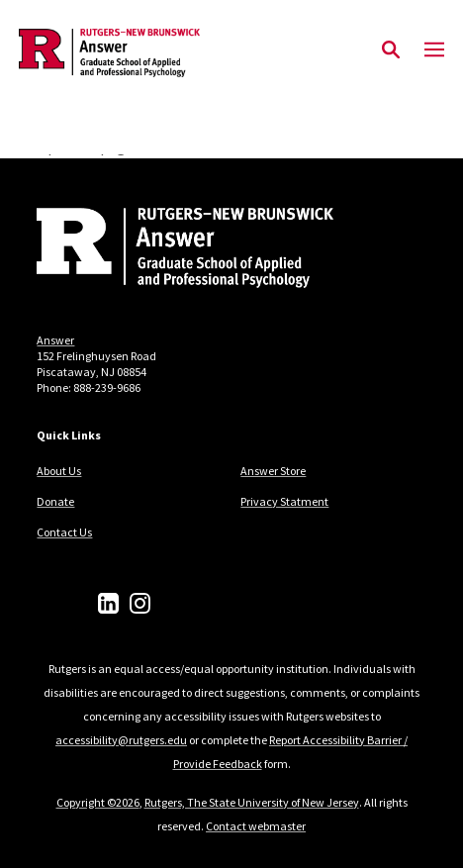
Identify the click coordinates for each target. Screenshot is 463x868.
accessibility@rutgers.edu (121, 740)
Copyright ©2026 (98, 802)
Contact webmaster (256, 826)
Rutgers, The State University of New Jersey (252, 802)
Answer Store (273, 471)
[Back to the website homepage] (109, 53)
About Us (59, 471)
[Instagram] (140, 603)
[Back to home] (170, 250)
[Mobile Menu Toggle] (434, 50)
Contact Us (64, 532)
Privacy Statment (284, 501)
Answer (55, 340)
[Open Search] (391, 50)
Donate (55, 501)
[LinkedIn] (108, 603)
